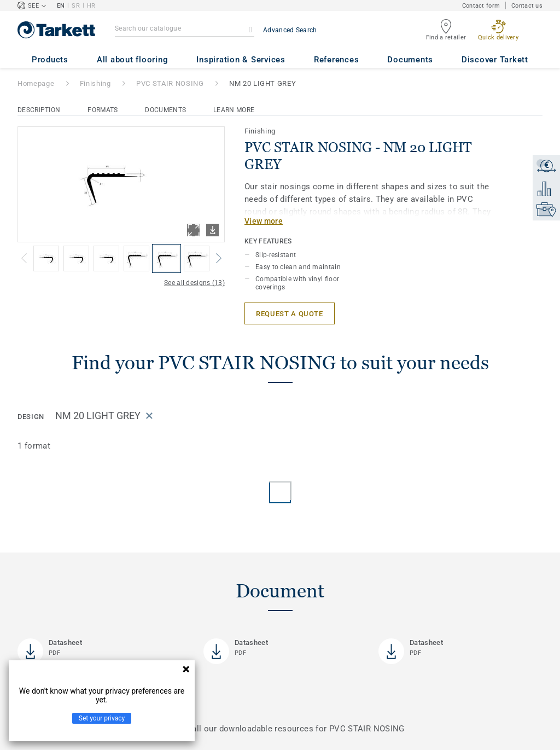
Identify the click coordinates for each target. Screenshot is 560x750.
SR (76, 6)
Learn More (234, 110)
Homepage (36, 83)
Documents (165, 110)
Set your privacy (102, 718)
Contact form (481, 6)
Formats (103, 110)
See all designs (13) (194, 283)
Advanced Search (290, 30)
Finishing (95, 83)
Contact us (527, 6)
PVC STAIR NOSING (170, 83)
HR (91, 6)
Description (39, 110)
